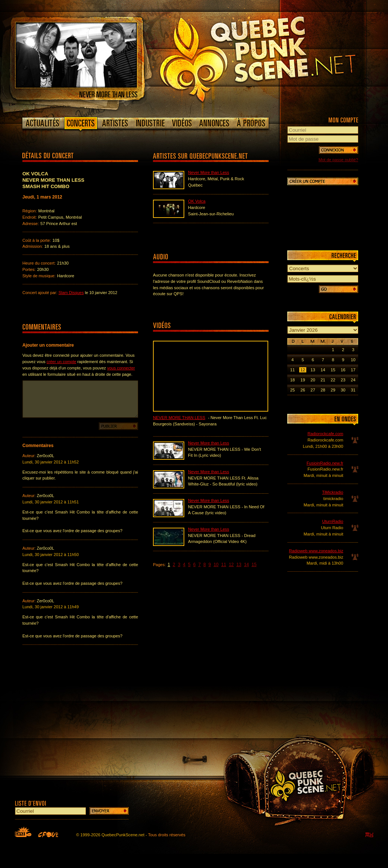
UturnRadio (333, 521)
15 (254, 565)
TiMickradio (333, 492)
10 (216, 565)
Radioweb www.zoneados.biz (316, 551)
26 (303, 390)
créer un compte (61, 362)
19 (303, 380)
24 (353, 380)
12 (231, 565)
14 (246, 565)
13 (239, 565)
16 (343, 370)
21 (323, 380)
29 (333, 390)
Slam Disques (71, 293)
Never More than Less (209, 172)
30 (343, 390)
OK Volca (197, 201)
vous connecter (121, 368)
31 (353, 390)
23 (343, 380)
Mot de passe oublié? (338, 160)
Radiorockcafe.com (325, 434)
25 (292, 390)
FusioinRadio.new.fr (325, 463)
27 (313, 390)
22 (333, 380)
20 (313, 380)
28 (323, 390)
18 (292, 380)
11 (224, 565)
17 (353, 370)
